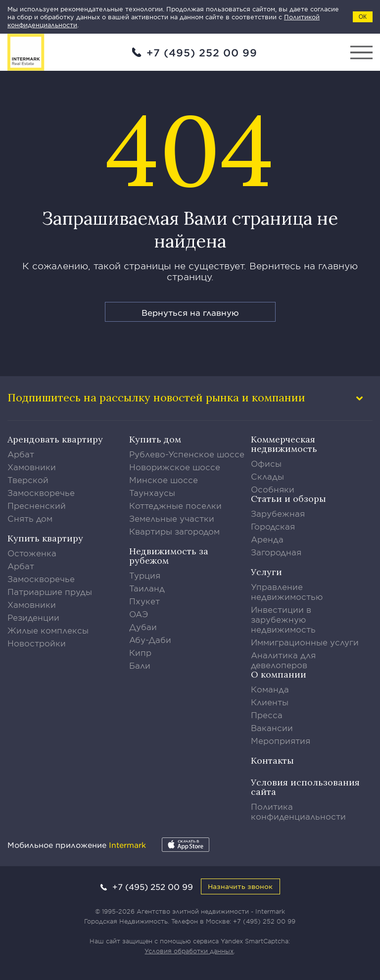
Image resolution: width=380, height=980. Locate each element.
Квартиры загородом (174, 531)
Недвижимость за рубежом (169, 556)
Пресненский (37, 505)
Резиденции (33, 617)
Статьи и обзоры (288, 499)
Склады (267, 476)
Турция (145, 575)
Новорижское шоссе (175, 467)
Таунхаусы (152, 492)
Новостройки (37, 643)
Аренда (267, 539)
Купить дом (155, 439)
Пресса (267, 715)
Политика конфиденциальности (298, 811)
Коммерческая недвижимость (284, 444)
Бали (140, 665)
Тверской (28, 480)
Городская (273, 526)
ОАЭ (139, 614)
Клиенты (270, 702)
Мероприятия (281, 740)
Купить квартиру (45, 538)
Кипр (140, 652)
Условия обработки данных (189, 951)
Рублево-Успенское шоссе (187, 454)
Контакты (272, 760)
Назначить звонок (240, 886)
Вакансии (272, 728)
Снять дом (30, 518)
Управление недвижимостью (287, 591)
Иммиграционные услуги (305, 642)
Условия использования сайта (305, 787)
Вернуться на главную (190, 312)
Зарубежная (278, 513)
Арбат (21, 454)
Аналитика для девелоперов (283, 660)
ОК (363, 17)
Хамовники (32, 467)
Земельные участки (172, 518)
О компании (279, 674)
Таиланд (147, 588)
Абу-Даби (150, 639)
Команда (270, 689)
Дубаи (143, 627)
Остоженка (32, 553)
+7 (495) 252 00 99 (202, 52)
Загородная (276, 552)
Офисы (266, 463)
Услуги (266, 572)
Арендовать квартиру (55, 439)
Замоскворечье (41, 492)
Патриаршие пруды (50, 591)
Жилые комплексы (48, 630)
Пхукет (144, 601)
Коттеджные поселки (175, 505)
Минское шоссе (164, 480)
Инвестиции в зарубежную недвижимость (283, 619)
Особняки (273, 489)
